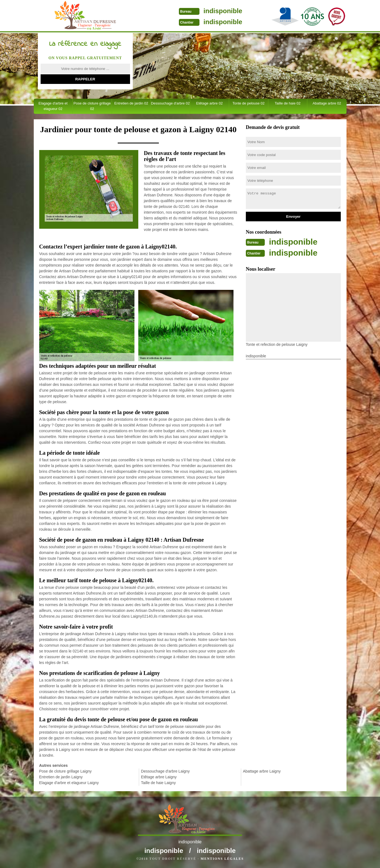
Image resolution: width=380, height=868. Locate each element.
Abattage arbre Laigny (262, 771)
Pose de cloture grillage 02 (92, 106)
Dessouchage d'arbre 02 (170, 103)
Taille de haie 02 (288, 103)
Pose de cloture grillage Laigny (65, 771)
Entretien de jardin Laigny (61, 777)
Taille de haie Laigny (158, 783)
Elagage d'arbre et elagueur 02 (53, 106)
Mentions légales (222, 859)
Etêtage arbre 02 (209, 103)
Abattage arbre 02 (327, 103)
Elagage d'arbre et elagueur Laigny (69, 783)
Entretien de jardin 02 (131, 103)
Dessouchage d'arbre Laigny (165, 771)
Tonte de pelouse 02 (248, 103)
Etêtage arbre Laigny (159, 777)
